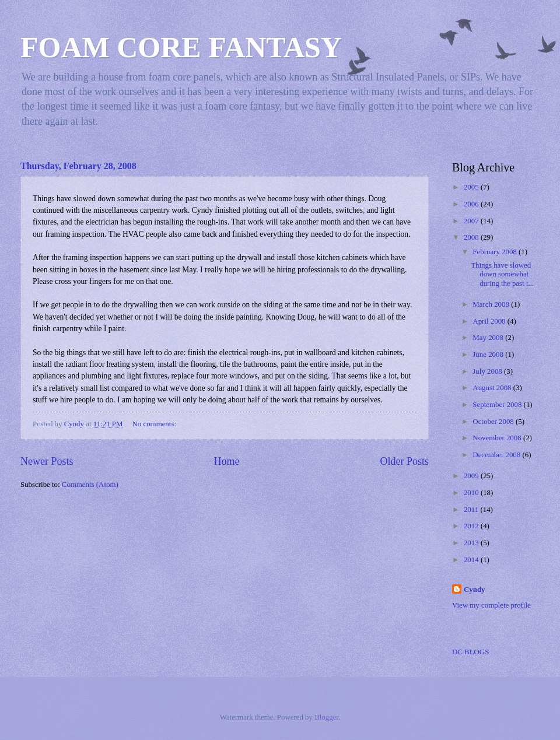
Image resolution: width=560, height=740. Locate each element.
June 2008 (489, 355)
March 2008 (492, 304)
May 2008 (489, 338)
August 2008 (493, 388)
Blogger (326, 717)
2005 (472, 187)
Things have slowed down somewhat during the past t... (502, 274)
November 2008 (498, 438)
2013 (472, 543)
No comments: (155, 424)
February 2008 (496, 252)
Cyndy (475, 590)
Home (226, 461)
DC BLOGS (470, 652)
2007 (472, 221)
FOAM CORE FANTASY (181, 47)
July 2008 (488, 371)
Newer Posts (47, 461)
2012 (472, 526)
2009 (472, 476)
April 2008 (490, 321)
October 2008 (494, 422)
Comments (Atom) (90, 485)
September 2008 (498, 405)
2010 (472, 493)
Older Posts (404, 461)
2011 (472, 510)
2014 (472, 560)
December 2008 (497, 455)
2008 (472, 237)
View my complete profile (491, 605)
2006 (472, 204)
